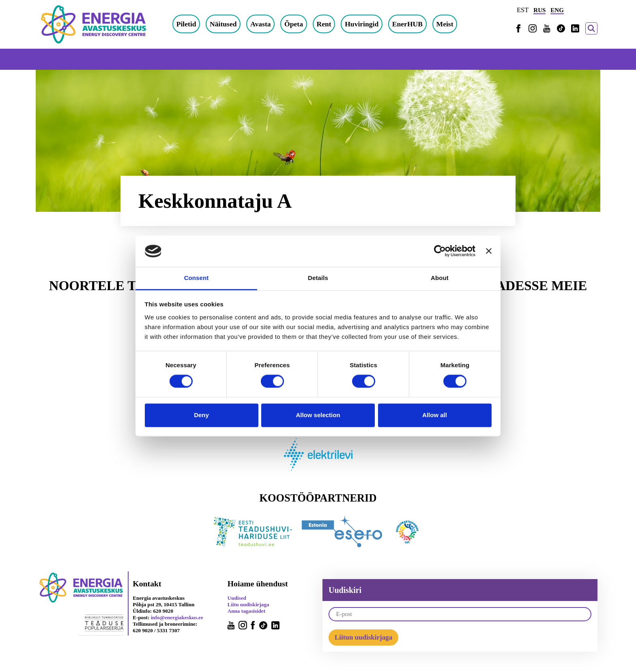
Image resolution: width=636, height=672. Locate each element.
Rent (324, 24)
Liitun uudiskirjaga (363, 637)
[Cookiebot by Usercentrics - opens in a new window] (440, 251)
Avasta (261, 24)
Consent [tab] (197, 278)
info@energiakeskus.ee (177, 617)
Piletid (186, 24)
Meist (445, 24)
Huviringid (362, 24)
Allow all (435, 415)
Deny (201, 415)
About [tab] (440, 278)
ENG (557, 10)
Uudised (237, 598)
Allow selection (318, 415)
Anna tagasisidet (246, 611)
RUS (539, 10)
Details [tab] (318, 278)
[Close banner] (489, 251)
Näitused (223, 24)
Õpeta (294, 24)
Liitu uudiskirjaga (248, 604)
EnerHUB (407, 24)
